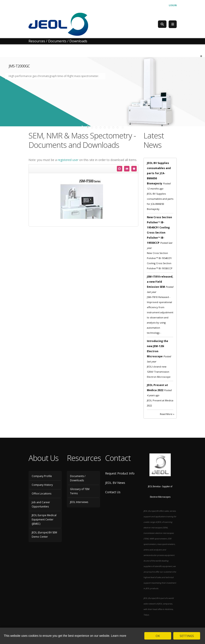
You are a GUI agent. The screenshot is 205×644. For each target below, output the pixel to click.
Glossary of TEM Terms (80, 491)
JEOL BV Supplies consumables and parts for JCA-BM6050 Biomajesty (159, 173)
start (83, 127)
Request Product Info (120, 473)
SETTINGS (187, 636)
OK (158, 636)
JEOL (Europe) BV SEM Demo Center (44, 535)
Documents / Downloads (78, 478)
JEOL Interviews (79, 502)
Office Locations (42, 494)
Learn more (119, 636)
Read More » (167, 414)
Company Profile (42, 476)
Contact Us (113, 492)
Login (173, 5)
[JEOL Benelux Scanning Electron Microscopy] (58, 24)
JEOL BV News (115, 483)
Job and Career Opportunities (41, 504)
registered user (68, 160)
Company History (42, 485)
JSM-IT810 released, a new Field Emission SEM (160, 282)
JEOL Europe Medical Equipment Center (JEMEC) (44, 519)
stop (122, 127)
